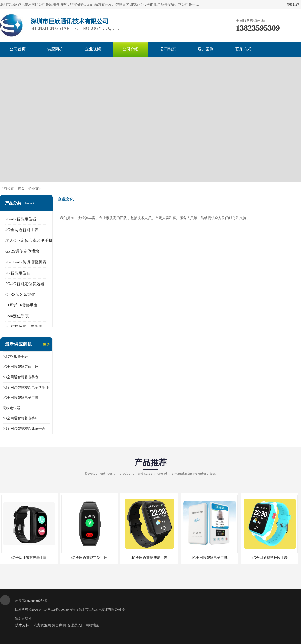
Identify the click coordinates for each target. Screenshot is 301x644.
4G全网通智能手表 (22, 230)
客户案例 (206, 49)
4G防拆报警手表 (15, 357)
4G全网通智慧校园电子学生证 (26, 387)
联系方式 (243, 49)
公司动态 (168, 49)
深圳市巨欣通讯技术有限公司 (100, 609)
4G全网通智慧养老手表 (20, 377)
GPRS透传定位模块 (22, 251)
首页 (21, 189)
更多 (46, 344)
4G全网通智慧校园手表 (270, 558)
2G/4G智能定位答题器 (25, 284)
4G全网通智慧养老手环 (20, 418)
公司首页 (18, 49)
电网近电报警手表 (21, 305)
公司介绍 (130, 49)
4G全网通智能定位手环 (20, 367)
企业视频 (93, 49)
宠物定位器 (11, 408)
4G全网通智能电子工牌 (20, 398)
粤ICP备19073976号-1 (63, 609)
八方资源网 (42, 625)
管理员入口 (76, 625)
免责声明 (59, 625)
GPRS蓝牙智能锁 (20, 294)
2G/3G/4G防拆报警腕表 (26, 262)
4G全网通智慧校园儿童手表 (24, 429)
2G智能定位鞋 (18, 273)
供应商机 (55, 49)
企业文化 (35, 189)
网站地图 (92, 625)
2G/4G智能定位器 (21, 219)
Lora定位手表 (17, 316)
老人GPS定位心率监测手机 (29, 240)
